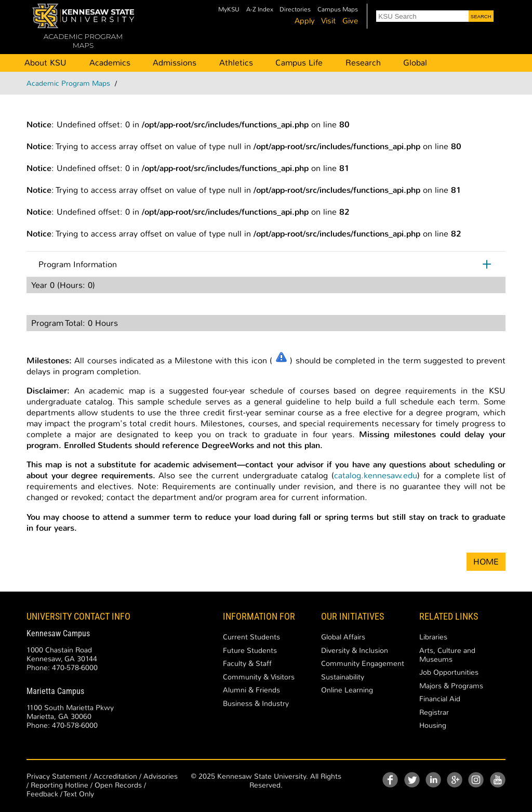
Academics (110, 63)
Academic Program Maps (68, 83)
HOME (486, 562)
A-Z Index (260, 10)
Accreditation (115, 776)
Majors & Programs (451, 686)
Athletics (236, 63)
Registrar (434, 712)
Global (415, 63)
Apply (305, 21)
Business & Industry (256, 704)
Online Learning (347, 690)
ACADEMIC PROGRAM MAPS (83, 41)
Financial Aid (440, 699)
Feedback (42, 794)
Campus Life (299, 63)
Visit (328, 21)
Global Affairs (343, 637)
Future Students (250, 651)
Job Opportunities (449, 672)
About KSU (45, 63)
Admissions (175, 63)
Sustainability (343, 677)
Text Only (79, 794)
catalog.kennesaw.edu (376, 475)
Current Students (251, 637)
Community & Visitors (259, 677)
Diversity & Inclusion (355, 651)
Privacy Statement (57, 776)
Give (350, 21)
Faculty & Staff (247, 664)
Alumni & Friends (251, 690)
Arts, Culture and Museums (447, 655)
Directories (295, 10)
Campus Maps (338, 10)
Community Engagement (363, 664)
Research (363, 63)
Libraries (433, 637)
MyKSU (229, 10)
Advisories (161, 776)
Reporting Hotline (59, 785)
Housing (433, 725)
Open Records (118, 785)
